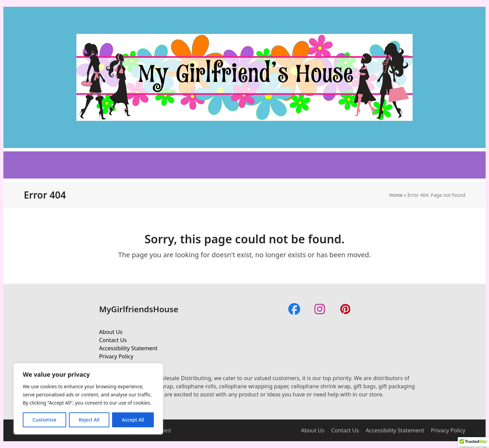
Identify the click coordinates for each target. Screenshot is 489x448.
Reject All (89, 420)
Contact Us (113, 340)
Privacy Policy (116, 356)
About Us (111, 332)
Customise (44, 420)
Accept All (133, 420)
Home (396, 195)
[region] (88, 399)
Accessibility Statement (128, 348)
